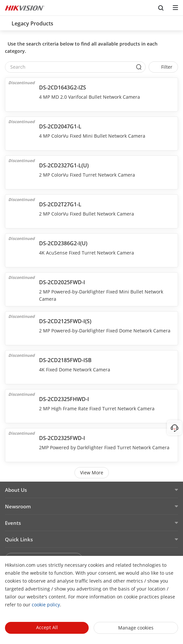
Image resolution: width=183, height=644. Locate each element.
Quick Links (19, 539)
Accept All (47, 627)
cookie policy (46, 605)
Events (13, 523)
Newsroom (18, 506)
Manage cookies (136, 628)
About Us (16, 490)
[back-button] (6, 21)
